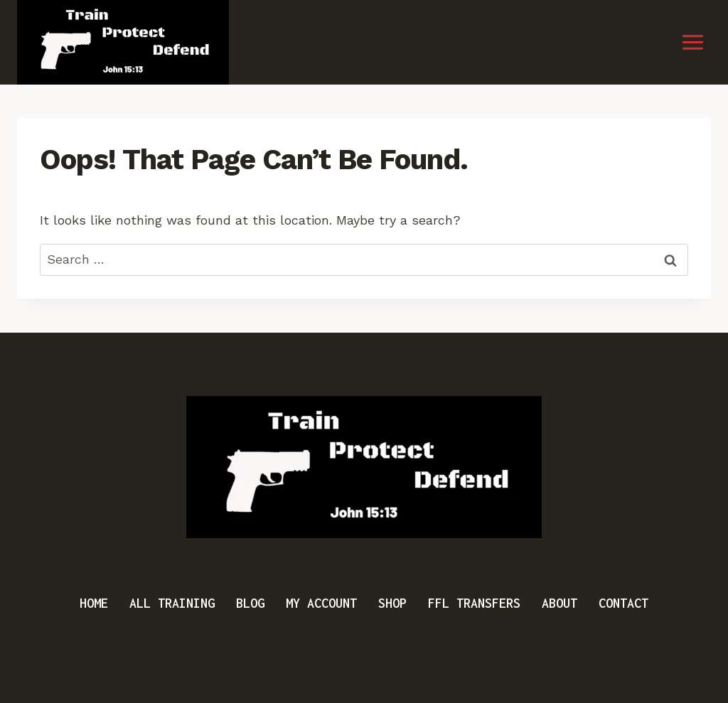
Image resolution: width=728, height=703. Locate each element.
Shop (392, 603)
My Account (321, 603)
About (560, 603)
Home (94, 603)
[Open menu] (692, 43)
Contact (623, 603)
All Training (172, 603)
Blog (250, 603)
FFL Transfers (474, 603)
